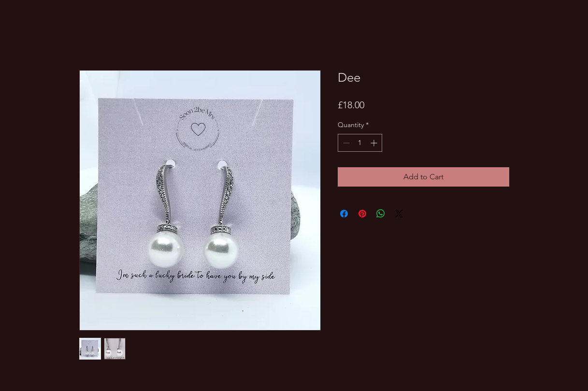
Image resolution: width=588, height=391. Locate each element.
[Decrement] (345, 143)
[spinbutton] (360, 143)
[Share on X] (399, 214)
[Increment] (375, 143)
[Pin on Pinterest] (362, 214)
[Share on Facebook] (344, 214)
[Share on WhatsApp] (381, 214)
